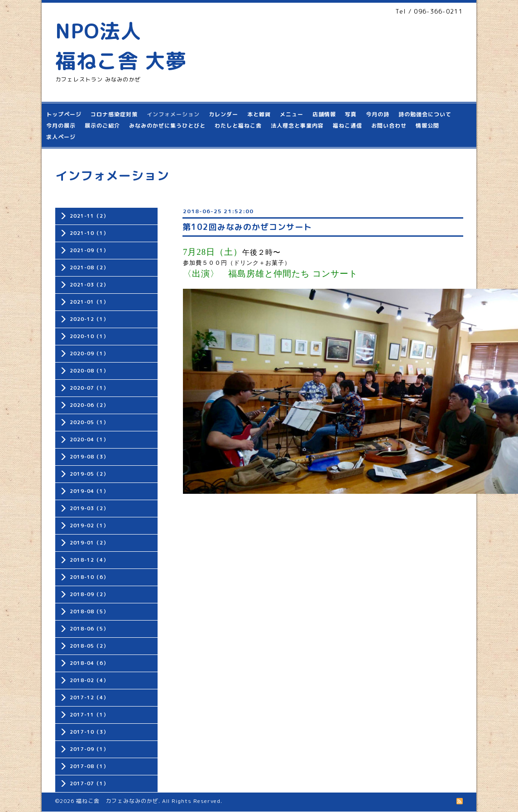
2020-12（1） (89, 319)
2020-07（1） (89, 388)
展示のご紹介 (102, 126)
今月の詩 (378, 114)
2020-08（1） (89, 371)
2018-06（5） (89, 629)
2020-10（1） (89, 336)
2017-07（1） (89, 783)
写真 (351, 114)
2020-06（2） (89, 405)
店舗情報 (324, 114)
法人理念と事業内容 (297, 126)
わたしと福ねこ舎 (238, 126)
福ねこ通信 (348, 126)
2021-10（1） (89, 233)
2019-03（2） (89, 508)
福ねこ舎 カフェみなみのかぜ (117, 801)
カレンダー (223, 114)
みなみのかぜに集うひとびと (167, 126)
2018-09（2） (89, 594)
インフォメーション (173, 114)
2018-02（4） (89, 680)
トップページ (64, 114)
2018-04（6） (89, 663)
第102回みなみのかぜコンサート (247, 227)
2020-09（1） (89, 353)
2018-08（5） (89, 611)
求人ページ (61, 137)
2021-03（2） (89, 285)
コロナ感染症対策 (114, 114)
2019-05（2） (89, 474)
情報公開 (427, 126)
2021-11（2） (89, 216)
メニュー (292, 114)
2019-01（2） (89, 543)
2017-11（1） (89, 715)
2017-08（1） (89, 766)
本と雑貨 (259, 114)
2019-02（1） (89, 525)
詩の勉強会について (425, 114)
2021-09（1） (89, 250)
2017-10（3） (89, 732)
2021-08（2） (89, 267)
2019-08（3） (89, 457)
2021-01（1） (89, 302)
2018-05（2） (89, 646)
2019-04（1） (89, 491)
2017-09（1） (89, 749)
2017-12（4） (89, 697)
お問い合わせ (389, 126)
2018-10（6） (89, 577)
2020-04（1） (89, 439)
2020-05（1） (89, 422)
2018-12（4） (89, 560)
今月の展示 (61, 126)
